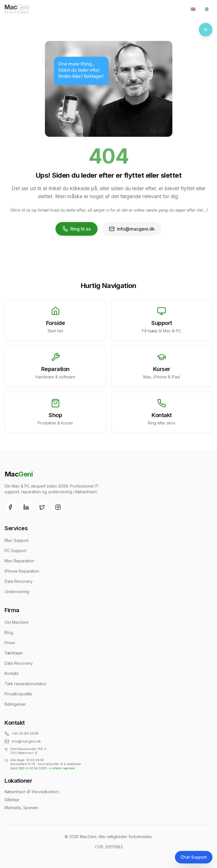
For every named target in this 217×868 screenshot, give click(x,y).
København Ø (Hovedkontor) (32, 792)
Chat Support (194, 857)
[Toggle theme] (206, 30)
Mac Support (17, 540)
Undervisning (17, 592)
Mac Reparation (19, 561)
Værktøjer (14, 653)
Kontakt (12, 673)
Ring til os (77, 229)
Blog (9, 632)
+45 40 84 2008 (21, 734)
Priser (10, 643)
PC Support (15, 551)
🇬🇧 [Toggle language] (193, 9)
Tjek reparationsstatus (25, 684)
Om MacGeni (16, 622)
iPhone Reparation (22, 571)
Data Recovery (19, 581)
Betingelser (15, 704)
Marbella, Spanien (21, 808)
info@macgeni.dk (132, 229)
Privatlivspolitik (18, 694)
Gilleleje (12, 800)
